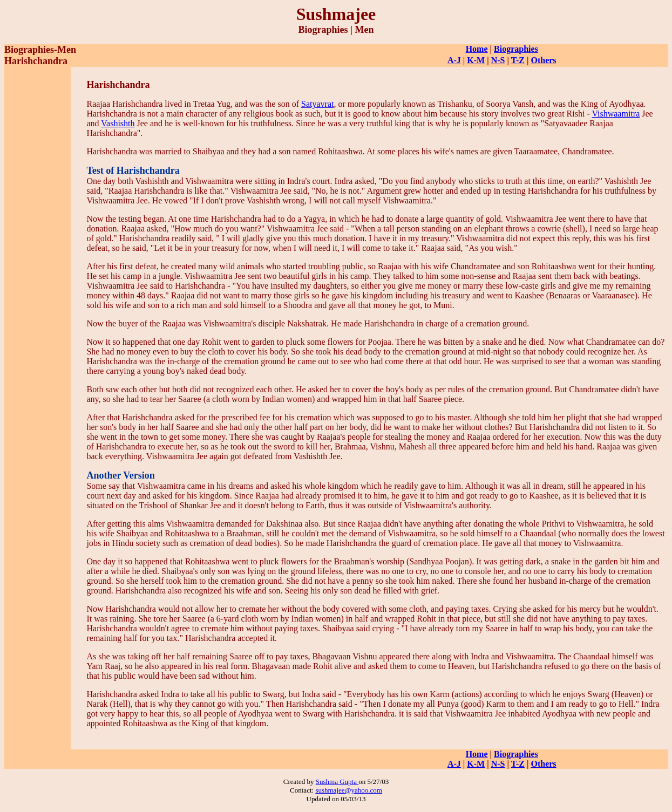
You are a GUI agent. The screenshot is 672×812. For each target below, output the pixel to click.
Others (543, 60)
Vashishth (118, 123)
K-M (476, 60)
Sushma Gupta (337, 782)
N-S (498, 60)
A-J (454, 60)
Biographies (516, 49)
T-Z (518, 60)
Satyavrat (317, 104)
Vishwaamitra (616, 114)
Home (477, 49)
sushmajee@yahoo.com (349, 790)
